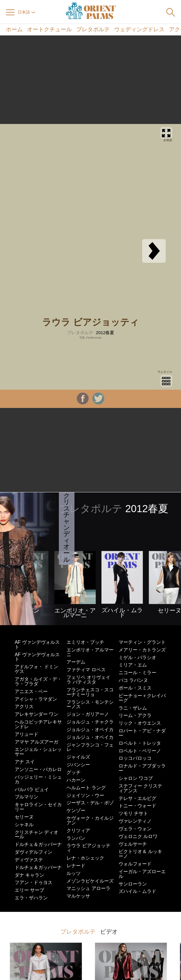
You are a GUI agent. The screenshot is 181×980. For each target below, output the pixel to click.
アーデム (76, 662)
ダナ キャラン (29, 875)
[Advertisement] (91, 80)
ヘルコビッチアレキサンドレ (38, 724)
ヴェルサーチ (133, 844)
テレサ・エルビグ (137, 798)
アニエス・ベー (31, 691)
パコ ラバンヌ (133, 680)
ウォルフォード (135, 864)
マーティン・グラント (142, 642)
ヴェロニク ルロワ (138, 836)
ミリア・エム (133, 665)
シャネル (24, 825)
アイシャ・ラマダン (36, 699)
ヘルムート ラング (86, 788)
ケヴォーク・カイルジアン (90, 820)
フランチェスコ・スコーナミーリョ (90, 692)
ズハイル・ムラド (137, 891)
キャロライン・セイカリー (38, 807)
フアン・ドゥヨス (34, 882)
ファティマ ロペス (86, 670)
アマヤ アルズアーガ (36, 742)
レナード (76, 866)
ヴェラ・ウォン (135, 829)
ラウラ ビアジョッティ (88, 848)
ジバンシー (78, 765)
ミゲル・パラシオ (137, 658)
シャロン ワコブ (136, 778)
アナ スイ (25, 762)
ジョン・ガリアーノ (88, 714)
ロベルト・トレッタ (140, 743)
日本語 (26, 12)
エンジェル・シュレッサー (38, 752)
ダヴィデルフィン (34, 852)
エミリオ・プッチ (85, 642)
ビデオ (109, 932)
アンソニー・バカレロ (38, 769)
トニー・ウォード (137, 806)
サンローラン (133, 884)
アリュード (26, 734)
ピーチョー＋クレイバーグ (142, 698)
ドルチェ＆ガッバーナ (38, 844)
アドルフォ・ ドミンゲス (36, 669)
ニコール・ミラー (137, 673)
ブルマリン (26, 797)
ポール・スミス (135, 688)
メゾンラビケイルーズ (90, 881)
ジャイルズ (78, 757)
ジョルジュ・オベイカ (90, 730)
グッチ (74, 772)
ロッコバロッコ (135, 758)
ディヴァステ (29, 860)
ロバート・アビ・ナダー (142, 733)
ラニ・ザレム (133, 708)
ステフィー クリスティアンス (140, 788)
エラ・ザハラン (31, 898)
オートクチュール (49, 30)
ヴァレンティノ (135, 821)
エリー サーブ (29, 890)
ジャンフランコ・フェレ (90, 747)
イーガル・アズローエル (142, 874)
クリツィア (78, 830)
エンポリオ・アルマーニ (90, 652)
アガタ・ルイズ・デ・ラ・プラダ (38, 681)
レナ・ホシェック (85, 858)
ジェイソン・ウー (85, 795)
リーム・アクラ (135, 715)
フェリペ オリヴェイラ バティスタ (88, 680)
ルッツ (74, 873)
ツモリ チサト (133, 813)
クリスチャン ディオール (36, 835)
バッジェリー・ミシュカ (38, 779)
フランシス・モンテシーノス (90, 704)
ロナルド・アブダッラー (142, 768)
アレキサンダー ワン (36, 714)
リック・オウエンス (140, 723)
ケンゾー (76, 810)
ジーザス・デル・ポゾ (90, 803)
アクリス (24, 707)
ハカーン (76, 780)
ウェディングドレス (139, 30)
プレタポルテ (93, 30)
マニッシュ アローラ (88, 888)
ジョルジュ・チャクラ (90, 722)
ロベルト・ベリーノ (140, 751)
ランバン (76, 838)
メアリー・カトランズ (142, 650)
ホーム (14, 30)
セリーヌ (24, 817)
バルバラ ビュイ (32, 789)
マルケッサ (78, 896)
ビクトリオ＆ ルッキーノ (140, 854)
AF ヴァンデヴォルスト (37, 645)
